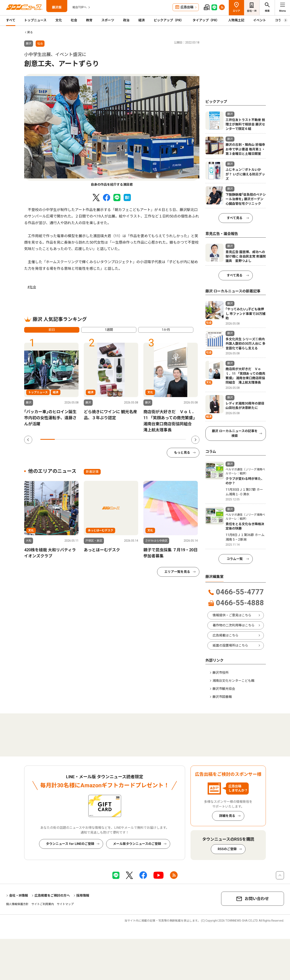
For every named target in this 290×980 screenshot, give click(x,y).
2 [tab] (62, 439)
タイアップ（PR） (206, 20)
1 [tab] (48, 439)
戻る (30, 32)
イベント (260, 20)
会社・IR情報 (19, 896)
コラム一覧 (235, 559)
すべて (11, 20)
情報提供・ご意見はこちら (232, 615)
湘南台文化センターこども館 (233, 681)
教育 (89, 20)
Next (195, 440)
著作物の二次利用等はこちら (234, 625)
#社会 (32, 287)
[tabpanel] (112, 130)
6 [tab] (120, 439)
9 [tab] (164, 439)
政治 (126, 20)
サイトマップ (65, 904)
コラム (280, 20)
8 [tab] (149, 439)
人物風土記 (236, 20)
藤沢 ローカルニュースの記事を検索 (235, 433)
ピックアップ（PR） (169, 20)
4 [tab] (91, 439)
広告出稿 (187, 7)
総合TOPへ (80, 7)
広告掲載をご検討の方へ (52, 896)
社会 (74, 20)
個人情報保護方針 (17, 904)
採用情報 (83, 896)
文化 (59, 20)
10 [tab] (179, 439)
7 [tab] (135, 439)
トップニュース (35, 20)
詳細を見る (227, 816)
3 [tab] (77, 439)
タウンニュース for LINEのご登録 (70, 844)
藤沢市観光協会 (224, 689)
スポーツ (108, 20)
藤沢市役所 (221, 673)
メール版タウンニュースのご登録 (137, 844)
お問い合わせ (257, 899)
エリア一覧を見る (177, 572)
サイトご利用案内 (43, 904)
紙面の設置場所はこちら (230, 645)
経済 (142, 20)
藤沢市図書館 (222, 697)
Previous (28, 440)
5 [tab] (106, 439)
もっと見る (182, 453)
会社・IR (252, 11)
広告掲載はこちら (226, 635)
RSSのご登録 (227, 849)
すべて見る (235, 218)
